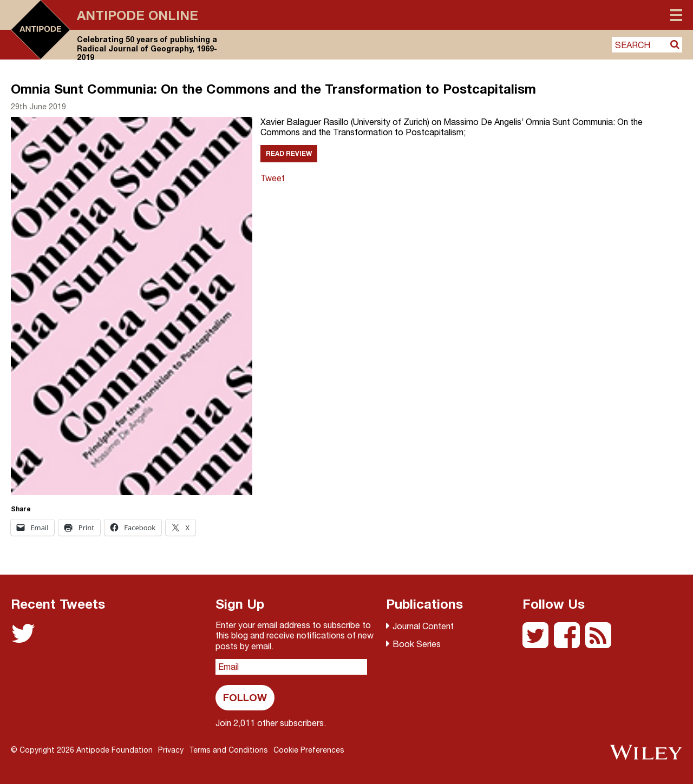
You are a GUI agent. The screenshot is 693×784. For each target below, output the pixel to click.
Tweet (273, 178)
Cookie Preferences (309, 750)
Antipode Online (138, 15)
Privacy (171, 750)
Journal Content (423, 626)
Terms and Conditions (228, 750)
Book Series (417, 644)
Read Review (289, 153)
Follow (245, 697)
